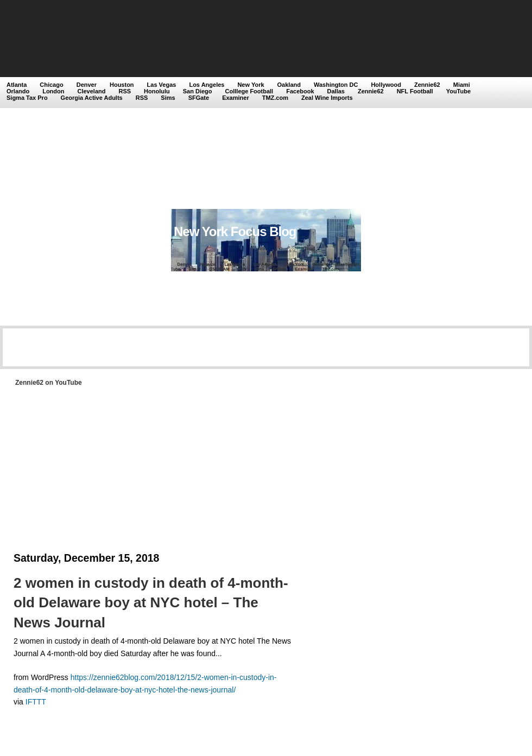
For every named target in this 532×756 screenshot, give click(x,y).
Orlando (18, 91)
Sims (168, 98)
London (53, 91)
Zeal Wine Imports (327, 98)
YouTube (458, 91)
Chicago (51, 85)
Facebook (300, 91)
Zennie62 (427, 85)
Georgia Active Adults (92, 98)
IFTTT (36, 702)
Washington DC (336, 85)
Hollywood (386, 85)
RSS (125, 91)
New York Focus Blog (235, 231)
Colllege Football (249, 91)
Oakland (289, 85)
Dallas (336, 91)
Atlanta (17, 85)
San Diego (198, 91)
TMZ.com (275, 98)
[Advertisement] (102, 106)
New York (251, 85)
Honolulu (157, 91)
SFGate (199, 98)
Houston (122, 85)
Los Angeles (207, 85)
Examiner (236, 98)
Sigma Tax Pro (27, 98)
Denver (87, 85)
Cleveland (92, 91)
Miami (462, 85)
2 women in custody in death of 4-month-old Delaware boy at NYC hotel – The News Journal (151, 603)
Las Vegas (162, 85)
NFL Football (415, 91)
